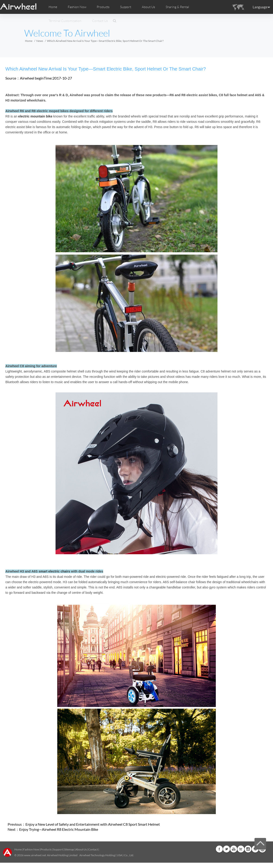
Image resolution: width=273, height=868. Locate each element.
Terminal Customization (65, 21)
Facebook (219, 849)
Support (126, 7)
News (40, 41)
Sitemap (69, 849)
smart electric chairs (54, 571)
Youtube (234, 849)
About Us (81, 849)
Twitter (226, 849)
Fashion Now (31, 849)
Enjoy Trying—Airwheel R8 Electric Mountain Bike (59, 829)
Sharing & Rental (177, 7)
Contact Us (100, 21)
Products (103, 7)
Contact (93, 849)
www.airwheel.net (35, 855)
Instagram (248, 849)
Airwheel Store (241, 849)
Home (53, 7)
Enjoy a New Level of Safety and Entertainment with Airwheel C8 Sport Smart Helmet (93, 824)
